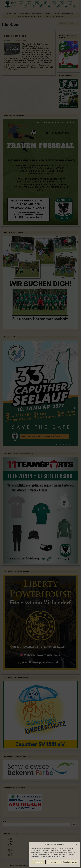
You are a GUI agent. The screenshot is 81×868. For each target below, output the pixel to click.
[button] (77, 844)
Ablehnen (54, 862)
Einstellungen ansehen (70, 862)
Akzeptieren (38, 862)
